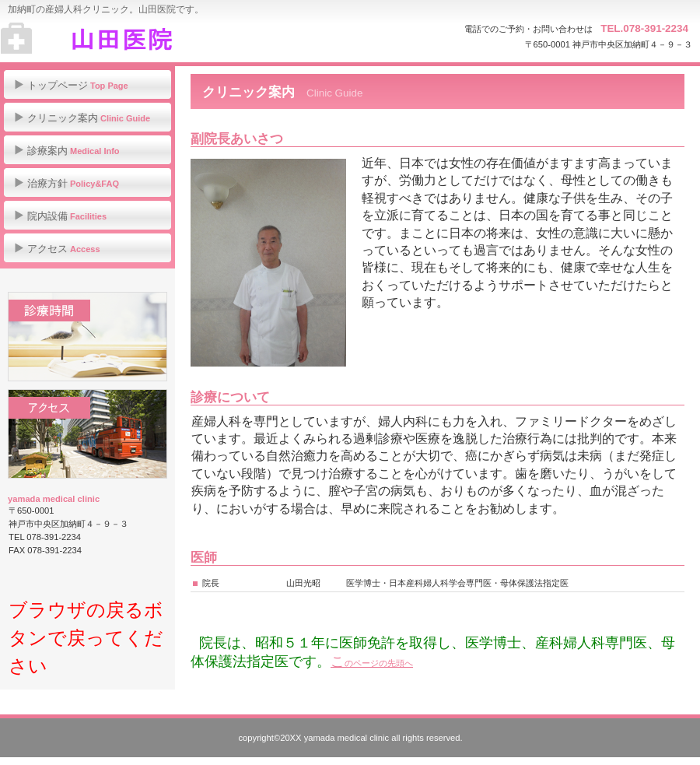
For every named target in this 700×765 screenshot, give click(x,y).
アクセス (87, 434)
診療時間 (87, 337)
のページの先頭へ (379, 663)
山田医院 (156, 39)
